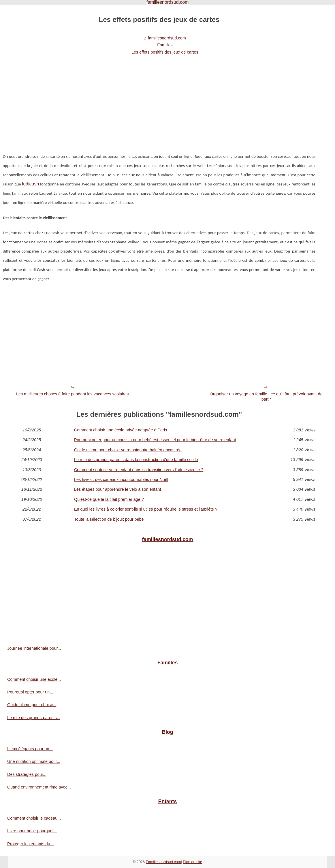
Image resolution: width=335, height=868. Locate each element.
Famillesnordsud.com (163, 862)
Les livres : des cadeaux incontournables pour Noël (121, 480)
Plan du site (192, 862)
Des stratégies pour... (27, 774)
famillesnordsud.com (167, 38)
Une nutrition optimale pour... (34, 761)
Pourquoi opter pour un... (30, 692)
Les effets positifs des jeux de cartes (165, 52)
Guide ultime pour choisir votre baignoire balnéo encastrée (128, 450)
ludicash (31, 184)
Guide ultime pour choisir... (32, 705)
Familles (165, 45)
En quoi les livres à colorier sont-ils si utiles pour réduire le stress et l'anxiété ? (146, 509)
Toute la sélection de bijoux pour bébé (109, 519)
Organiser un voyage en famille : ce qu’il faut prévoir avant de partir (266, 397)
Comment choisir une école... (34, 679)
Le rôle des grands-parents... (34, 718)
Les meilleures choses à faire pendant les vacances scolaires (72, 394)
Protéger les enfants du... (30, 844)
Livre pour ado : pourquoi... (32, 831)
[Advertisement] (159, 100)
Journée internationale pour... (34, 648)
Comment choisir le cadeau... (34, 818)
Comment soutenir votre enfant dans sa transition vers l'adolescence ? (139, 470)
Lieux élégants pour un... (30, 749)
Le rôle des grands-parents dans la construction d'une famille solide (136, 460)
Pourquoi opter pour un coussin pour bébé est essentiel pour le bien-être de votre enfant (155, 440)
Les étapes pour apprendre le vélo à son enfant (118, 489)
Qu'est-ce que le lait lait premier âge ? (109, 499)
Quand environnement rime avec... (39, 787)
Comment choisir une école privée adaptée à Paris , (122, 430)
